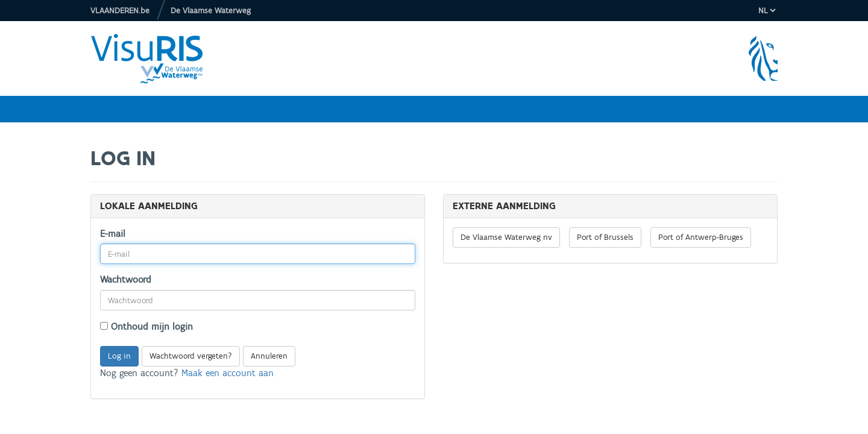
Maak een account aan (228, 373)
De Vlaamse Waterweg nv (506, 237)
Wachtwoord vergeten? (191, 356)
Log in (119, 356)
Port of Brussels (605, 237)
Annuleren (269, 356)
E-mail (113, 234)
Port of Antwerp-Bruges (701, 237)
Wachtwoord (126, 279)
